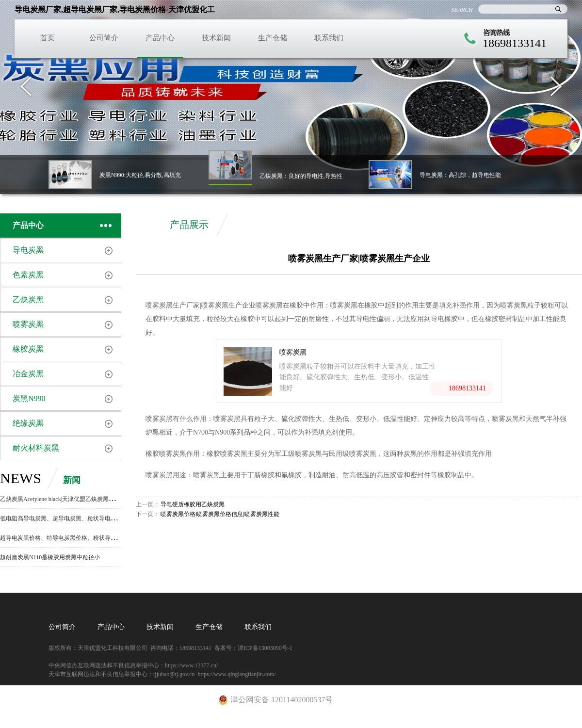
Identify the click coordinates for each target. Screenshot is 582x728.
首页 (48, 38)
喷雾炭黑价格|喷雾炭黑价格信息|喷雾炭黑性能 (220, 514)
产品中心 (160, 38)
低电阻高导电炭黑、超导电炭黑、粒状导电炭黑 (61, 518)
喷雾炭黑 (28, 324)
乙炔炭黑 (28, 299)
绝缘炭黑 (28, 423)
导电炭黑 (28, 250)
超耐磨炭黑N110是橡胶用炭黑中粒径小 (50, 557)
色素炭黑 (28, 275)
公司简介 (104, 38)
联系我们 (329, 38)
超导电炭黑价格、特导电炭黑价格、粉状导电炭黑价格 (70, 538)
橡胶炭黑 (28, 349)
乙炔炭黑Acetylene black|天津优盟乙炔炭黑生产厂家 (66, 499)
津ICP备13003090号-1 (265, 648)
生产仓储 (273, 38)
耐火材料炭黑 (36, 448)
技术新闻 (216, 38)
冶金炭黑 (28, 374)
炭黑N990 (29, 398)
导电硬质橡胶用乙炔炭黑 (193, 504)
